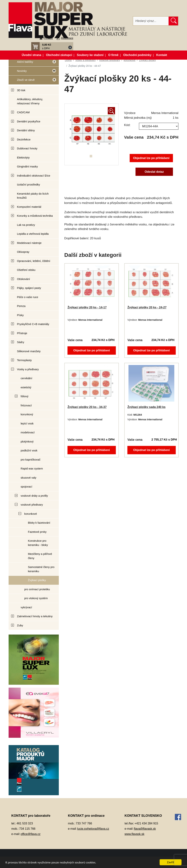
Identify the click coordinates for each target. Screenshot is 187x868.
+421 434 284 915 (146, 823)
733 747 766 (84, 823)
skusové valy (28, 478)
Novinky (33, 72)
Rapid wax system (32, 468)
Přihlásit (48, 38)
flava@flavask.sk (145, 829)
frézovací (26, 405)
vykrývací (26, 607)
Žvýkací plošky (37, 580)
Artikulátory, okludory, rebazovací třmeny (30, 101)
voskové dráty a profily (34, 496)
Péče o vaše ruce (28, 297)
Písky (20, 315)
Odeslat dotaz (154, 172)
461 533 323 (25, 823)
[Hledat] (151, 21)
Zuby (20, 625)
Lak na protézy (26, 225)
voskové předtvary (32, 505)
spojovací (26, 487)
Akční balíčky (32, 63)
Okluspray (23, 252)
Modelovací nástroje (29, 243)
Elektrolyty (23, 157)
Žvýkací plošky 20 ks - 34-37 (87, 407)
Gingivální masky (27, 166)
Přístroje (22, 333)
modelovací (28, 432)
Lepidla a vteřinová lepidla (33, 234)
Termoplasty (24, 360)
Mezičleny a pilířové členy (40, 556)
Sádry (21, 342)
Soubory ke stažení (90, 55)
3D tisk (21, 90)
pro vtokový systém (36, 598)
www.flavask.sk (134, 834)
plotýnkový (27, 441)
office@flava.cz (30, 834)
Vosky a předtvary (28, 369)
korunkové (31, 514)
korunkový (27, 414)
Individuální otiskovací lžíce (34, 176)
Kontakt (162, 55)
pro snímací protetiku (37, 589)
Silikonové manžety (29, 351)
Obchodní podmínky (137, 55)
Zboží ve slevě (33, 81)
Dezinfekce (24, 139)
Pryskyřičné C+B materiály (33, 324)
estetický (26, 387)
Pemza (21, 306)
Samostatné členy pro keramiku (41, 569)
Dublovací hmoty (27, 148)
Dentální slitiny (26, 130)
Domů (68, 60)
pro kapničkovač (30, 460)
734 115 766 (27, 829)
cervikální (26, 378)
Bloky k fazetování (39, 523)
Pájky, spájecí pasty (29, 288)
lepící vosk (27, 423)
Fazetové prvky (37, 532)
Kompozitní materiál (29, 207)
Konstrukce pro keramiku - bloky (38, 543)
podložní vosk (29, 450)
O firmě (113, 55)
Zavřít (171, 862)
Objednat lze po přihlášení (151, 158)
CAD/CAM (23, 112)
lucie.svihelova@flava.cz (93, 829)
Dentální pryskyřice (29, 121)
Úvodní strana (32, 55)
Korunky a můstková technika (35, 216)
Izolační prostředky (28, 184)
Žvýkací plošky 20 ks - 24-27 (147, 307)
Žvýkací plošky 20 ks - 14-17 (87, 307)
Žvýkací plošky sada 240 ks (146, 407)
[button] (52, 46)
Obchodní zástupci (59, 55)
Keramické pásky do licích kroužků (33, 196)
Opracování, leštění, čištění (34, 261)
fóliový (25, 396)
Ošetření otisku (26, 270)
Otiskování (23, 279)
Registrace (67, 38)
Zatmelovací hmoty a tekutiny (35, 616)
